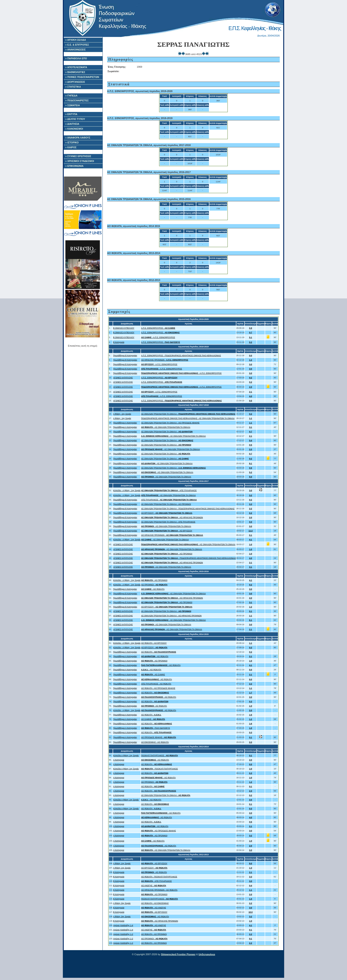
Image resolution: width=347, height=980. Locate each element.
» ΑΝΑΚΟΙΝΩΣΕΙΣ (75, 50)
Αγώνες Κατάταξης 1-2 (123, 934)
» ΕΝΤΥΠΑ (71, 114)
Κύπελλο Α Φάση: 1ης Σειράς (126, 755)
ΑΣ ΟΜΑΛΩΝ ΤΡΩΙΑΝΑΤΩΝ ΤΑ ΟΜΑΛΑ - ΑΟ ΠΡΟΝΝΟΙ (166, 504)
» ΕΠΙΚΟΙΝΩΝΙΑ (74, 166)
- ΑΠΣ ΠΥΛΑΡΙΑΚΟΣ (169, 490)
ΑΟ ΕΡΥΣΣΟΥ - (167, 513)
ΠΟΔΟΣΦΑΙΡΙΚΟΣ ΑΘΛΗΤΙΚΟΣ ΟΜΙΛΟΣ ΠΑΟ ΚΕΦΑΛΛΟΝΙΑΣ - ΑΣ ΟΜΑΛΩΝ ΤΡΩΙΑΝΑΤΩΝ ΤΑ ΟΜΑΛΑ (188, 418)
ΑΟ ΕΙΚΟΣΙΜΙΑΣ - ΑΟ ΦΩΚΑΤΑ (155, 742)
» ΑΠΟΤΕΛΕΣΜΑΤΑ (76, 67)
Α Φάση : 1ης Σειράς (122, 414)
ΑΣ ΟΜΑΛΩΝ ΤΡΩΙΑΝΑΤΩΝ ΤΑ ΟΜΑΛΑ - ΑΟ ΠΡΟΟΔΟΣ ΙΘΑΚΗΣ (170, 423)
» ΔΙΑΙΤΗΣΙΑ (72, 124)
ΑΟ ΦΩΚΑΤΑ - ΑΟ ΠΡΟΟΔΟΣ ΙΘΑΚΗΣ (158, 688)
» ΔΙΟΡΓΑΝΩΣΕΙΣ (75, 82)
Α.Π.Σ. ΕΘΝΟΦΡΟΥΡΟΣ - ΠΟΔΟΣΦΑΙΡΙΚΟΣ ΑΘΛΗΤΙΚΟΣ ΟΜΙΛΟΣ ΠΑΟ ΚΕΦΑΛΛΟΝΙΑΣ (181, 355)
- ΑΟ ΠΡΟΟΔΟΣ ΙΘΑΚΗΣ (158, 831)
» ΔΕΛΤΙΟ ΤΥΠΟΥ (75, 119)
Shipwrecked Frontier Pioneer (178, 954)
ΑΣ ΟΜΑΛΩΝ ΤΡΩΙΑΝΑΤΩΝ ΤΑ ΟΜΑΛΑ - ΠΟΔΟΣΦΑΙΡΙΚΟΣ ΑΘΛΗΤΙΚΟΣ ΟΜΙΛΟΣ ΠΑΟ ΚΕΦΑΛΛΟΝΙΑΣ (188, 509)
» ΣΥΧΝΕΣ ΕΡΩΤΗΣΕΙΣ (78, 156)
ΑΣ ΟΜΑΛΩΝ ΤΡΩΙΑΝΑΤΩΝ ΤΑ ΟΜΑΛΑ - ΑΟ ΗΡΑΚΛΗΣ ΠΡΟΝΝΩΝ (171, 616)
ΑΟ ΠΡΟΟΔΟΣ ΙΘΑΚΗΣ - (158, 737)
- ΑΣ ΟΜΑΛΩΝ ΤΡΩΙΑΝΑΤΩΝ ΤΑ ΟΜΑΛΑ (166, 427)
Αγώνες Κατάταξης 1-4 (123, 925)
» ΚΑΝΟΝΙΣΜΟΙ (74, 129)
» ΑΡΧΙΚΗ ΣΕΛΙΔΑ (76, 40)
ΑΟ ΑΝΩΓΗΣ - (153, 886)
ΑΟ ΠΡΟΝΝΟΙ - (154, 585)
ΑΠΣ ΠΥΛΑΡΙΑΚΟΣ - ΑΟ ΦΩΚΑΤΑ (156, 684)
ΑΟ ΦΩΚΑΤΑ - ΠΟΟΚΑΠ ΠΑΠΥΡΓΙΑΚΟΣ (159, 877)
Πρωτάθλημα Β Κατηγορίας (125, 355)
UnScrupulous (207, 954)
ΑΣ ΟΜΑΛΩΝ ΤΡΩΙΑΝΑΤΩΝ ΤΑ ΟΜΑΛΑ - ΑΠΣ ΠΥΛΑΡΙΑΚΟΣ (168, 522)
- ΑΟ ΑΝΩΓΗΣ (153, 908)
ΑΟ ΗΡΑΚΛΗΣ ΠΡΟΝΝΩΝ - (165, 360)
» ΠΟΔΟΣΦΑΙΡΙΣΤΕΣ (77, 100)
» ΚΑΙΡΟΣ (71, 147)
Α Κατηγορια (119, 760)
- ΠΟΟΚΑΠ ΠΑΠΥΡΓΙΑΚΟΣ (159, 769)
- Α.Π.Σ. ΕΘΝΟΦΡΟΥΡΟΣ (158, 337)
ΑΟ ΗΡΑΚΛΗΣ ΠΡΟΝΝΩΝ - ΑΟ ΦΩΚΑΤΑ (159, 890)
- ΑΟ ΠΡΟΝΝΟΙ (167, 554)
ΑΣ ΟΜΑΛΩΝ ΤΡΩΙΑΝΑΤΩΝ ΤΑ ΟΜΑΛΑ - (188, 414)
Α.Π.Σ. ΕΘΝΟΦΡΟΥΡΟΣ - (158, 328)
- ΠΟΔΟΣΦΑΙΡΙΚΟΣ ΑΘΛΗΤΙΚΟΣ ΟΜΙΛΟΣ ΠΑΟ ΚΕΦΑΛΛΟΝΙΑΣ (188, 558)
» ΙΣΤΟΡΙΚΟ (72, 142)
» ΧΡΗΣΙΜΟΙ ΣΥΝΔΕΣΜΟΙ (80, 161)
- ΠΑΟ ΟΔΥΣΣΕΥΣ (155, 728)
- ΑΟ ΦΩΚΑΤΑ (153, 589)
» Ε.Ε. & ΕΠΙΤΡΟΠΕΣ (77, 45)
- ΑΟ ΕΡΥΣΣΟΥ (167, 531)
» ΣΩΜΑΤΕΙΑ (73, 105)
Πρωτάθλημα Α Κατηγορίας (125, 423)
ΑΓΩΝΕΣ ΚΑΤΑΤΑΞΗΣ (123, 378)
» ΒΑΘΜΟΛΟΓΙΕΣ (75, 72)
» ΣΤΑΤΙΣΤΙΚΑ (73, 87)
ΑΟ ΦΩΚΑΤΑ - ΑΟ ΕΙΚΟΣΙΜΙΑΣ (155, 903)
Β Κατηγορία (119, 342)
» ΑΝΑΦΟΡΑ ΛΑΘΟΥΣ (78, 138)
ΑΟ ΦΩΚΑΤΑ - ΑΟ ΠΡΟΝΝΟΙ (154, 934)
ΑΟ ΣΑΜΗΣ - (153, 719)
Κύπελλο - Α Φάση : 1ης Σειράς (127, 490)
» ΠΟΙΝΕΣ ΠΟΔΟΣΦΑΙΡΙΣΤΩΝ (82, 77)
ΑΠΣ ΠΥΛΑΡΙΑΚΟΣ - (169, 500)
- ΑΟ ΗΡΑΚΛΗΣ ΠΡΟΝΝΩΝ (172, 517)
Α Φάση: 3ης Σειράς (122, 903)
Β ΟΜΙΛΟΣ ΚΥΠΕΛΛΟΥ (124, 328)
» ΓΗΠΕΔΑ (71, 96)
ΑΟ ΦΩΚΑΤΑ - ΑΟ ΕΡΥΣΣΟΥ (154, 643)
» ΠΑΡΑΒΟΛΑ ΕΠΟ (76, 58)
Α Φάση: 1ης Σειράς (122, 863)
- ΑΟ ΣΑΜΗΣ (153, 674)
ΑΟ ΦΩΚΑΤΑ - (158, 652)
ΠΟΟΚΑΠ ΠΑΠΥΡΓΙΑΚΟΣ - (159, 755)
